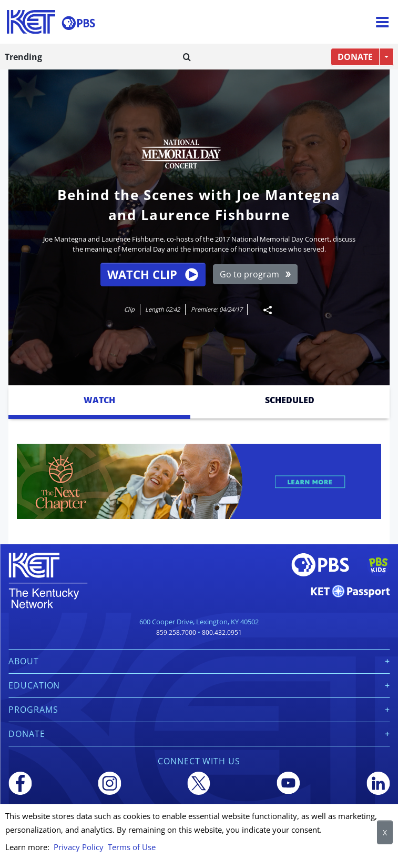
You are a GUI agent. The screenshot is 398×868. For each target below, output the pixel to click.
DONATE (355, 57)
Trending (23, 57)
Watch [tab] (99, 400)
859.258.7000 (176, 632)
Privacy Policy (79, 847)
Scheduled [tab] (290, 400)
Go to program (256, 274)
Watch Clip (152, 275)
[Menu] (382, 22)
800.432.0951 (222, 632)
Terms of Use (132, 847)
